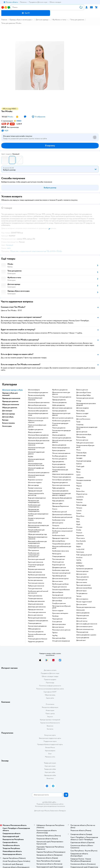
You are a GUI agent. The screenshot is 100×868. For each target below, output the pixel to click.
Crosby (79, 530)
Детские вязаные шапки (84, 627)
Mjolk (78, 524)
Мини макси (81, 538)
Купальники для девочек (85, 569)
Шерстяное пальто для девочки (63, 474)
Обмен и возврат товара (50, 676)
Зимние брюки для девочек (62, 480)
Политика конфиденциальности (50, 686)
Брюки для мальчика (35, 572)
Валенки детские (82, 390)
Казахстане (54, 811)
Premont (79, 533)
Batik (78, 522)
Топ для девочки (82, 593)
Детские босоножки (83, 419)
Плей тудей (80, 467)
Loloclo (79, 511)
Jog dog (55, 635)
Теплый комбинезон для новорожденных (36, 531)
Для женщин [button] (7, 411)
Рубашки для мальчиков (36, 586)
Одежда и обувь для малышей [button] (10, 394)
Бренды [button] (5, 420)
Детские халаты (82, 582)
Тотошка (79, 508)
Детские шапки (82, 604)
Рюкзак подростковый (84, 602)
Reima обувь (80, 411)
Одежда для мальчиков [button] (11, 398)
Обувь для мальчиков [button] (11, 404)
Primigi (79, 401)
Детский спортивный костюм (62, 528)
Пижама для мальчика (35, 599)
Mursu (79, 450)
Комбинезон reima (59, 520)
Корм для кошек (50, 766)
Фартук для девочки (35, 432)
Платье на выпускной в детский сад (36, 494)
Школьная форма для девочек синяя (38, 414)
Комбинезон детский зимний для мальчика (38, 592)
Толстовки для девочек (36, 632)
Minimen (79, 527)
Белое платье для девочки (61, 448)
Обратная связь (50, 695)
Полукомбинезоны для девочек (60, 471)
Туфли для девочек (59, 488)
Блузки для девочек (59, 464)
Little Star (80, 544)
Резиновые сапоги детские (61, 630)
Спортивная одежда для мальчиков (36, 566)
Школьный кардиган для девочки (36, 453)
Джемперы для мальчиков (37, 607)
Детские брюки (58, 592)
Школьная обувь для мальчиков (39, 441)
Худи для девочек (58, 462)
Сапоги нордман (58, 611)
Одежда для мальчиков (36, 610)
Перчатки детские (83, 616)
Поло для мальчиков (35, 589)
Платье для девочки (35, 623)
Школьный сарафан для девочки (36, 469)
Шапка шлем (81, 610)
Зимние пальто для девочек (37, 626)
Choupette (80, 478)
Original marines (82, 494)
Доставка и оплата (50, 670)
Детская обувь (57, 601)
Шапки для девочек (83, 613)
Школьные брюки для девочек (38, 435)
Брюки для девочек (59, 451)
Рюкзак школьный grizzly (36, 395)
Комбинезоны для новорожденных (34, 506)
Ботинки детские (82, 440)
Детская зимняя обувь (84, 434)
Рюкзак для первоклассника (86, 607)
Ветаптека (50, 778)
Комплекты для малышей (36, 559)
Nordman (55, 616)
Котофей (79, 458)
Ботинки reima (81, 416)
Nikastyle (80, 500)
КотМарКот (80, 566)
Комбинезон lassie (59, 536)
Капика (79, 483)
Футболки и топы (59, 20)
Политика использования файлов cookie (50, 689)
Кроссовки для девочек (60, 491)
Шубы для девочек (59, 405)
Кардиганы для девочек (36, 642)
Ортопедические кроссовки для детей (86, 404)
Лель (78, 519)
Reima (78, 472)
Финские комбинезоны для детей (62, 547)
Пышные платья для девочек (62, 397)
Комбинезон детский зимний (62, 517)
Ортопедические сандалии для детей (87, 428)
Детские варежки (82, 599)
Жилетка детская (58, 562)
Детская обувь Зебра (83, 395)
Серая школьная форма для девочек (37, 426)
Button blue (80, 491)
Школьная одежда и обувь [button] (12, 390)
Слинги (55, 509)
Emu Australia (81, 541)
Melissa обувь (81, 437)
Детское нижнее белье (84, 588)
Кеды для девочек (58, 501)
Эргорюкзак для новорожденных (34, 510)
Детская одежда (42, 20)
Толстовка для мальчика (36, 583)
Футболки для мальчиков (37, 575)
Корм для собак (50, 772)
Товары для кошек (50, 763)
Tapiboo (55, 633)
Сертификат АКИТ (50, 692)
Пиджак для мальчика (59, 587)
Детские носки (81, 574)
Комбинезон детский (60, 512)
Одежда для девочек (59, 400)
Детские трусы (81, 591)
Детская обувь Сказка (84, 393)
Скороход (80, 425)
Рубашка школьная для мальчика (36, 421)
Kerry (78, 489)
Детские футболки (59, 541)
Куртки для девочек (59, 467)
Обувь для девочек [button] (10, 408)
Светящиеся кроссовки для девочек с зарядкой (61, 494)
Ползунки (56, 526)
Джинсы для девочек (59, 445)
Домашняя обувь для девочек (62, 498)
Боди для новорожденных (37, 498)
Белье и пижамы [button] (9, 423)
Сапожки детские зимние (85, 398)
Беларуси (62, 811)
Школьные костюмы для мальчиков (36, 449)
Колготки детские (82, 571)
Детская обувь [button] (8, 417)
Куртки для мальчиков (36, 562)
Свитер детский (58, 595)
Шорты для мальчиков (36, 604)
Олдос (79, 469)
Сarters (79, 513)
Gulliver (79, 464)
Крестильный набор (35, 523)
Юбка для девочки (34, 629)
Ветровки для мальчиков (36, 569)
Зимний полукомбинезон (61, 590)
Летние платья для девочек (61, 453)
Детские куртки (58, 523)
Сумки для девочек (83, 638)
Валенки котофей (82, 414)
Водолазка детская (59, 565)
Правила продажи (50, 680)
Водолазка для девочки (60, 483)
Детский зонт (81, 640)
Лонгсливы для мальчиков (37, 612)
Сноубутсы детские (59, 603)
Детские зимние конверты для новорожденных (38, 526)
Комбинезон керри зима (61, 570)
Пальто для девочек (59, 428)
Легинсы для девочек (59, 402)
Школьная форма (34, 390)
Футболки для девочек (60, 390)
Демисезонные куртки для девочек (61, 414)
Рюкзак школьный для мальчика (39, 408)
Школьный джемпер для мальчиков (36, 476)
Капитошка (80, 552)
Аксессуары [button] (7, 426)
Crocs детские (57, 622)
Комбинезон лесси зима (60, 551)
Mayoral (79, 486)
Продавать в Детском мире (50, 673)
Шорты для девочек (59, 435)
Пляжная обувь (81, 453)
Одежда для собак (50, 775)
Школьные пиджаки (35, 483)
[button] (26, 13)
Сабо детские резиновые (85, 443)
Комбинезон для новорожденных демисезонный (34, 555)
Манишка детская (82, 632)
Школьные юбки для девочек (38, 411)
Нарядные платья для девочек (38, 621)
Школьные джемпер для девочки (36, 460)
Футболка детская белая (60, 584)
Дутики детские (82, 432)
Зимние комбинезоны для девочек (37, 635)
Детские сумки (81, 618)
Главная (4, 20)
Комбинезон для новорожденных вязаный (37, 547)
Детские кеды (81, 455)
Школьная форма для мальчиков (35, 399)
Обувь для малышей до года (37, 534)
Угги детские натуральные (61, 641)
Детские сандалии (83, 408)
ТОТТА (79, 560)
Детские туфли (57, 503)
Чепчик (79, 596)
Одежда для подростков (60, 538)
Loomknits (80, 497)
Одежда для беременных (61, 506)
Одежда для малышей (35, 491)
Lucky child (80, 549)
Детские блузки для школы (37, 405)
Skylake (31, 457)
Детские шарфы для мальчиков (87, 624)
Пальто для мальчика (35, 596)
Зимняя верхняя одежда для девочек (61, 431)
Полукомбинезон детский (61, 544)
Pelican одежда (81, 505)
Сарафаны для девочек (36, 430)
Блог (50, 754)
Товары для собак (50, 769)
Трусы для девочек (83, 577)
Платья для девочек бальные (38, 639)
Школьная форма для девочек (38, 393)
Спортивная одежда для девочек (60, 424)
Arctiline (79, 558)
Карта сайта (50, 698)
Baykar (79, 547)
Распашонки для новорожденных (34, 502)
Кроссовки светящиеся (60, 613)
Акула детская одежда (84, 461)
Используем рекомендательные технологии (50, 806)
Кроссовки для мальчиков (61, 485)
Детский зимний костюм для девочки (62, 441)
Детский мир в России (42, 811)
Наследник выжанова (84, 480)
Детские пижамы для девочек (62, 408)
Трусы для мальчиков (83, 585)
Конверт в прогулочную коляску (36, 519)
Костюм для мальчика (35, 580)
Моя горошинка (33, 550)
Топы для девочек (77, 20)
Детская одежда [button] (9, 414)
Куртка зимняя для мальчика (37, 578)
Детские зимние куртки (60, 579)
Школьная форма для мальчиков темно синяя (36, 465)
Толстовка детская (58, 559)
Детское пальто (58, 581)
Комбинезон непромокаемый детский (62, 532)
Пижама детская (82, 580)
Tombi (78, 422)
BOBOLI (79, 563)
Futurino (79, 502)
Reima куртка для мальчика (37, 618)
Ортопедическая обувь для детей (61, 607)
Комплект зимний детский (61, 573)
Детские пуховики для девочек (63, 418)
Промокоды (50, 683)
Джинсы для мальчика (35, 615)
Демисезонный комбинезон (62, 515)
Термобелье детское (59, 576)
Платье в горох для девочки (62, 477)
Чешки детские (57, 619)
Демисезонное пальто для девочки (61, 393)
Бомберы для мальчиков (36, 601)
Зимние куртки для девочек (62, 438)
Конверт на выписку (35, 488)
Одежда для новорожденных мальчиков (38, 538)
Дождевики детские (59, 568)
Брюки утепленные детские (62, 598)
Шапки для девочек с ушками (86, 635)
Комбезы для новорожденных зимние (38, 515)
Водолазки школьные (35, 480)
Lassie (78, 475)
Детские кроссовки (59, 624)
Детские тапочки (58, 627)
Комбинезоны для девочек (61, 421)
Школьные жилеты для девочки (39, 473)
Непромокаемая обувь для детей (85, 446)
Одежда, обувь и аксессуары (21, 20)
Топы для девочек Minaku (11, 23)
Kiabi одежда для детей (84, 555)
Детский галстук (82, 621)
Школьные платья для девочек (38, 418)
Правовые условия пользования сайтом (50, 804)
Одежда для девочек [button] (10, 401)
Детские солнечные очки (85, 629)
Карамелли (80, 536)
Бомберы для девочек (60, 456)
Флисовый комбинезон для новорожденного (37, 542)
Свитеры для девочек (59, 411)
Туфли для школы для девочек (38, 438)
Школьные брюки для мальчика (39, 402)
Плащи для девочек (59, 556)
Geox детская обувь (59, 638)
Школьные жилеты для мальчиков (36, 444)
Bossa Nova (80, 516)
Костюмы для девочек (60, 459)
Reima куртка (57, 554)
